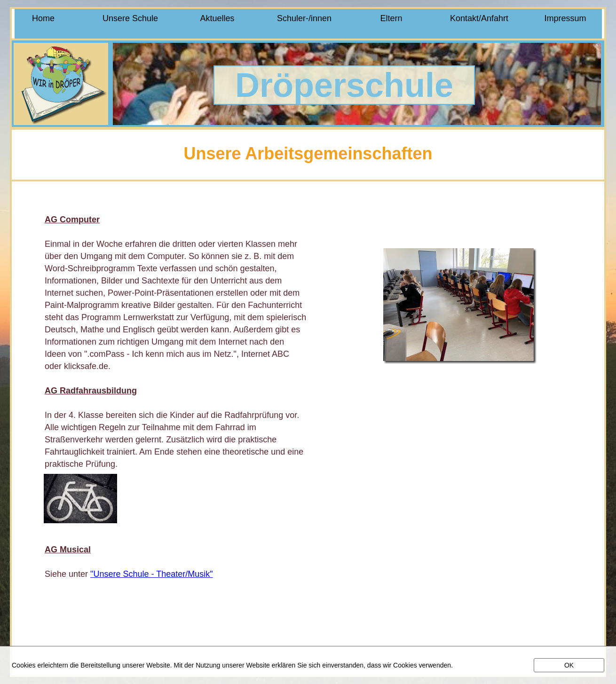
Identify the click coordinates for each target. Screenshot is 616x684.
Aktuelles (217, 18)
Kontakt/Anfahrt (478, 18)
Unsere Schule (130, 18)
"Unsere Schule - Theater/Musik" (152, 574)
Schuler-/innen (304, 18)
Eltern (391, 18)
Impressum (565, 18)
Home (43, 18)
